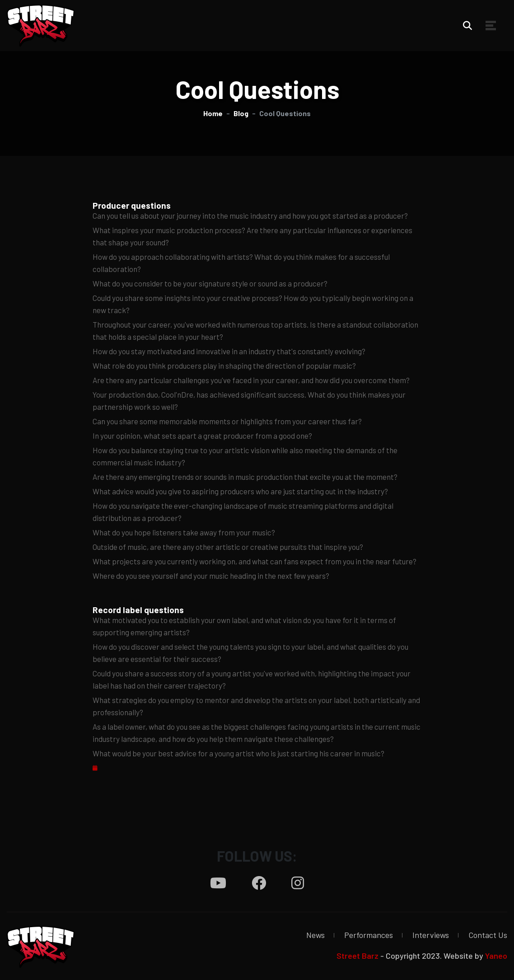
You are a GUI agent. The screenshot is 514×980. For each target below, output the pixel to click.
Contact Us (488, 935)
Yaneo (496, 956)
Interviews (431, 935)
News (315, 935)
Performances (369, 935)
